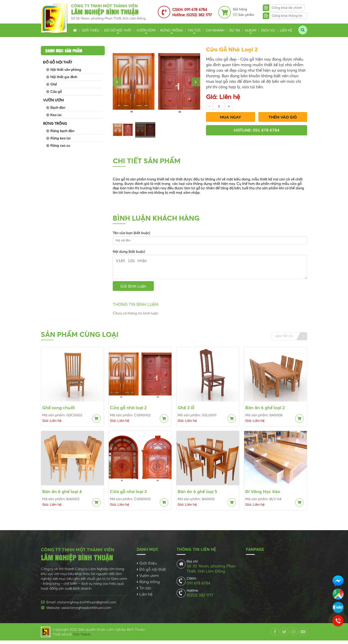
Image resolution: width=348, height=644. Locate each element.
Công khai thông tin (287, 16)
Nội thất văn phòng (64, 70)
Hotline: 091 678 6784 (257, 130)
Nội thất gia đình (62, 77)
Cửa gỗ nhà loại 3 (128, 495)
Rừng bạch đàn (60, 131)
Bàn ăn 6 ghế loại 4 (62, 495)
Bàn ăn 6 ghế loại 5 (197, 495)
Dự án (235, 30)
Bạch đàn (56, 108)
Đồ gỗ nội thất (118, 30)
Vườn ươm (146, 30)
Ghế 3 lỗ (186, 411)
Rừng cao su (58, 146)
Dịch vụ (268, 30)
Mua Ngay (230, 117)
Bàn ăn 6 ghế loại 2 (265, 411)
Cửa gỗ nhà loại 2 (128, 411)
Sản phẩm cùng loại (80, 338)
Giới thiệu (91, 30)
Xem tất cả (284, 340)
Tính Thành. (82, 638)
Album (251, 30)
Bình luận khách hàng (156, 218)
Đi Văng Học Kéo (263, 495)
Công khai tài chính (287, 8)
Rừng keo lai (58, 138)
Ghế (52, 84)
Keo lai (54, 115)
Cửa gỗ (54, 92)
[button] (117, 82)
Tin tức (194, 30)
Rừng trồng (172, 30)
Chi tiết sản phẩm (147, 161)
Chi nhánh (215, 30)
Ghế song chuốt (58, 411)
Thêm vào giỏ (283, 117)
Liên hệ (286, 30)
